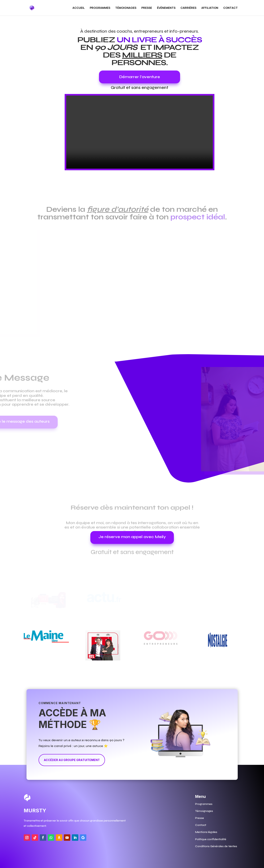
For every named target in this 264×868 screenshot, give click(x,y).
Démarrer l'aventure (140, 77)
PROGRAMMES (100, 8)
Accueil (79, 8)
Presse (147, 8)
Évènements (166, 8)
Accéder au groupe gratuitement (72, 760)
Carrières (188, 8)
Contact (230, 8)
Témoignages (126, 8)
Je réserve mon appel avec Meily (132, 537)
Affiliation (210, 8)
